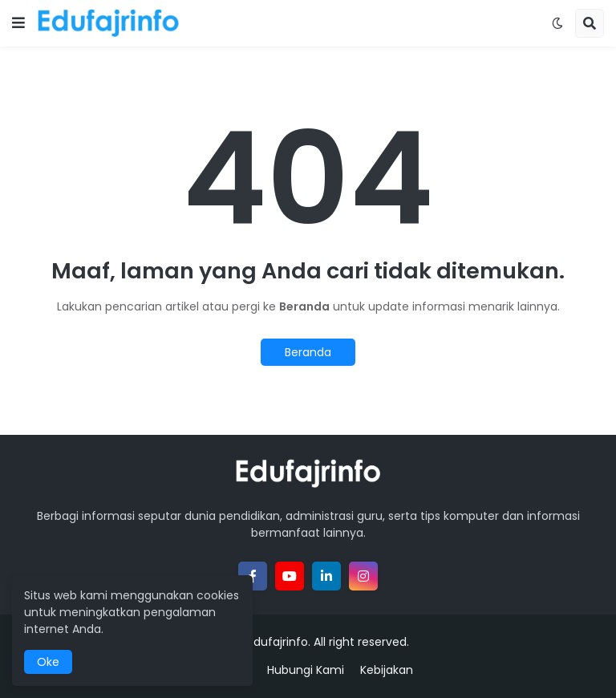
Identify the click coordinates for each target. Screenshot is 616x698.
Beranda (308, 352)
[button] (18, 23)
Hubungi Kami (306, 670)
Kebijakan (387, 670)
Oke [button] (48, 662)
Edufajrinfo (278, 642)
